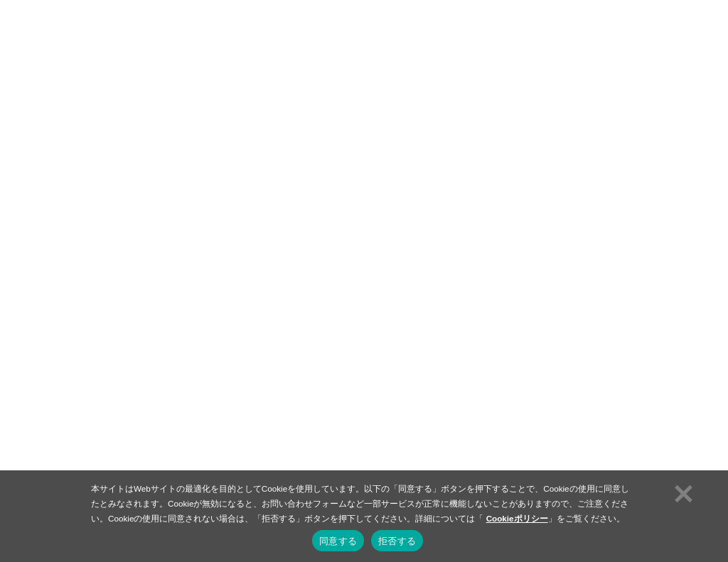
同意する (338, 541)
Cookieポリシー (517, 518)
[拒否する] (682, 492)
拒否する (397, 541)
